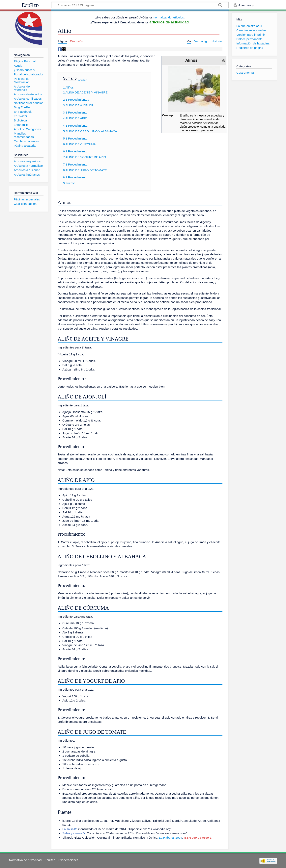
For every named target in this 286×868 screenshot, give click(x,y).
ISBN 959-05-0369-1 (198, 838)
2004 (179, 838)
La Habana (166, 838)
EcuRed (30, 5)
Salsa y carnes (72, 833)
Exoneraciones (68, 860)
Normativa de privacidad (25, 860)
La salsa (68, 829)
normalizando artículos (169, 17)
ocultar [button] (82, 80)
